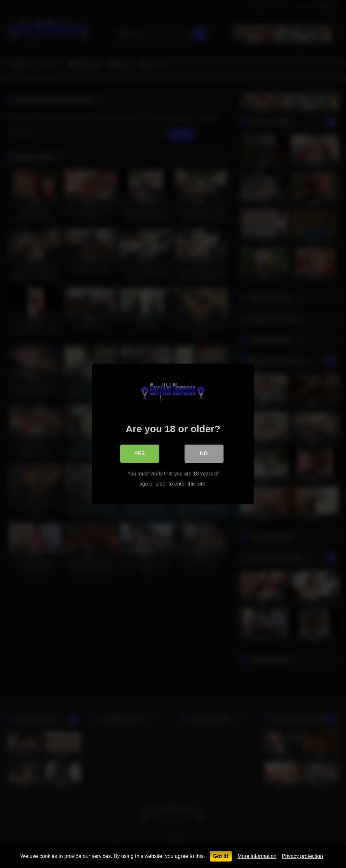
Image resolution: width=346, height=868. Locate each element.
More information (257, 856)
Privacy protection (302, 856)
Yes (139, 454)
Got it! (221, 856)
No (204, 454)
